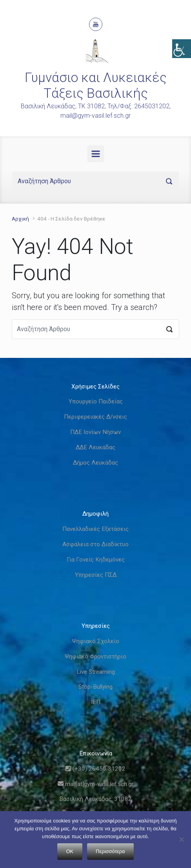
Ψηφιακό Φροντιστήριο (95, 656)
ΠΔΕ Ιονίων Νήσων (95, 432)
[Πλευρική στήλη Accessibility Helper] (182, 49)
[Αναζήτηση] (95, 181)
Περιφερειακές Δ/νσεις (95, 417)
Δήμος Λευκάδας (95, 463)
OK (70, 851)
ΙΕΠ (96, 702)
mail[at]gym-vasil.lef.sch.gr (95, 784)
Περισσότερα (110, 851)
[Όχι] (181, 839)
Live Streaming (96, 672)
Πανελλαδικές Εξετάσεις (95, 529)
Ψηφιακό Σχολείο (96, 641)
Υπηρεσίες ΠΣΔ (96, 575)
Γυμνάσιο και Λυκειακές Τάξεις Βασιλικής (96, 85)
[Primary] (96, 154)
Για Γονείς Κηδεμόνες (96, 560)
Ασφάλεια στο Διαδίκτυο (95, 544)
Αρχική (20, 219)
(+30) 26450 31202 (95, 769)
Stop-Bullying (95, 687)
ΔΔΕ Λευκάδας (95, 447)
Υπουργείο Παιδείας (96, 401)
